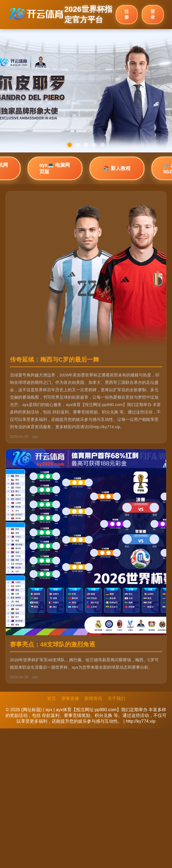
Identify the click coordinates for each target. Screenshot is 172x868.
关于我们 (116, 698)
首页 (51, 698)
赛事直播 (70, 698)
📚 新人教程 (117, 168)
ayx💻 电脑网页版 (55, 168)
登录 (153, 14)
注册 (127, 14)
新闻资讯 (93, 698)
